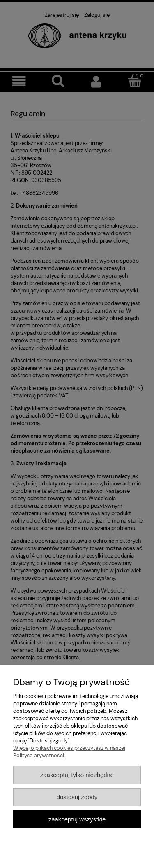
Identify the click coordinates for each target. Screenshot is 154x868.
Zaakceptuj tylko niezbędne (77, 775)
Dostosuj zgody (77, 797)
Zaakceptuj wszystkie (77, 819)
